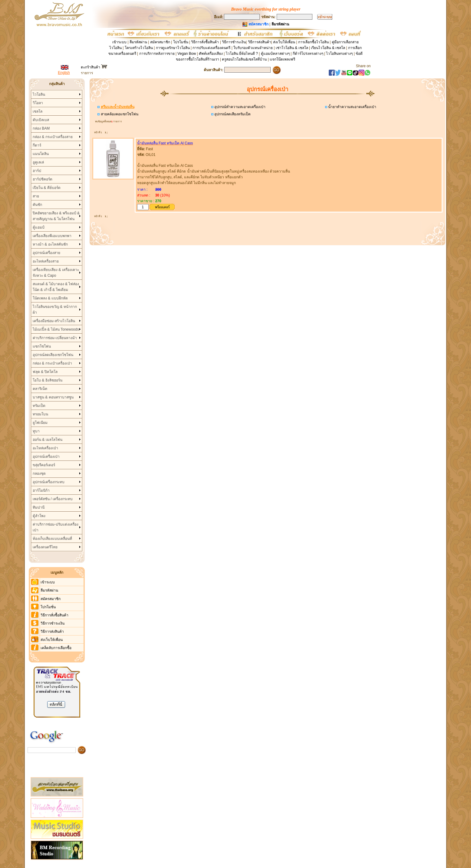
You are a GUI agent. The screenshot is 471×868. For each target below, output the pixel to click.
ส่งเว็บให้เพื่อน (284, 42)
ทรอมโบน (40, 414)
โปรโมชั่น (181, 42)
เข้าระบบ (119, 42)
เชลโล (38, 111)
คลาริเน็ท (40, 389)
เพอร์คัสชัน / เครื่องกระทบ (53, 499)
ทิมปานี (39, 507)
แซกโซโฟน (42, 346)
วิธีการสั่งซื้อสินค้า (205, 42)
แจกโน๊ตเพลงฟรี (282, 59)
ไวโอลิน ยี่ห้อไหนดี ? (242, 54)
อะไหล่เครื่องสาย (46, 261)
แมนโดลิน (41, 154)
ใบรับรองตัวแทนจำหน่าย (253, 48)
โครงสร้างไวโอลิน (139, 48)
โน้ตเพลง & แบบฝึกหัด (50, 298)
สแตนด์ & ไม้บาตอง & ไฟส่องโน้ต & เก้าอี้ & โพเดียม (56, 287)
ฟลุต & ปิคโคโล (45, 372)
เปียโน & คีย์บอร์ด (47, 188)
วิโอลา (38, 103)
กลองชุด (39, 474)
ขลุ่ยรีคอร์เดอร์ (44, 465)
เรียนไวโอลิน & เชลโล (328, 48)
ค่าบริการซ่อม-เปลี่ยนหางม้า (55, 338)
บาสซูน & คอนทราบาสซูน (53, 397)
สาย (36, 196)
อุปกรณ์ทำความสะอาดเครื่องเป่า (239, 107)
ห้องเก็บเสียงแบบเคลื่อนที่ (52, 539)
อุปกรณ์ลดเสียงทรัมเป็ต (232, 114)
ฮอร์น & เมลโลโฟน (48, 440)
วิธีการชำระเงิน (234, 42)
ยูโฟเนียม (40, 423)
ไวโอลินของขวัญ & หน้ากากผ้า (55, 310)
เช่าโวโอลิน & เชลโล (292, 48)
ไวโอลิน (39, 94)
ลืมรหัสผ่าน (138, 42)
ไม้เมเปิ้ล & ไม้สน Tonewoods (56, 329)
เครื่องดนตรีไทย (45, 547)
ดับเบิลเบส (41, 120)
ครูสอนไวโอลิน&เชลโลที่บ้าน (244, 59)
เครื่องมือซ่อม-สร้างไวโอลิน (54, 321)
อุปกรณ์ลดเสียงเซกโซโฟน (53, 355)
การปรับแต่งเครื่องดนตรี (211, 48)
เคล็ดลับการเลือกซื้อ (56, 648)
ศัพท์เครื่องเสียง (211, 54)
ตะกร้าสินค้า (94, 67)
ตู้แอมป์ (39, 227)
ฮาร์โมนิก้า (41, 490)
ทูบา (36, 431)
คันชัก (37, 205)
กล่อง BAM (41, 128)
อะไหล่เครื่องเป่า (45, 448)
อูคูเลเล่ (38, 162)
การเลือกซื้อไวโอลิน (313, 42)
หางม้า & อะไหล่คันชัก (50, 244)
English (64, 73)
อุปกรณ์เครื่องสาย (46, 253)
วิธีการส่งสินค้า (260, 42)
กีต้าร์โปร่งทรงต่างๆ (308, 54)
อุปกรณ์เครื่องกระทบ (49, 482)
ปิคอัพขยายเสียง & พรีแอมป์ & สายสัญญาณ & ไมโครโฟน (56, 216)
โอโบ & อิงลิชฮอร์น (48, 380)
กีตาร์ (37, 145)
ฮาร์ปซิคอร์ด (43, 179)
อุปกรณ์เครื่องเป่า (46, 457)
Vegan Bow (187, 54)
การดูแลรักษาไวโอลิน (173, 48)
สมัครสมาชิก (160, 42)
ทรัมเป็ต (39, 406)
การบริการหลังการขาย (157, 54)
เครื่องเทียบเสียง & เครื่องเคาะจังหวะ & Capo (56, 273)
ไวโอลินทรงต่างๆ (339, 54)
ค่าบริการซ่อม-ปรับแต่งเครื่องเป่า (56, 527)
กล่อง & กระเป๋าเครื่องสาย (53, 137)
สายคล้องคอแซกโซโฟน (119, 114)
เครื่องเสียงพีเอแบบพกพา (52, 236)
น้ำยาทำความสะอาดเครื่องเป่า (352, 107)
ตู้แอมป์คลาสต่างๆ (275, 54)
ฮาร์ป (37, 171)
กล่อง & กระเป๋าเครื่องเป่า (52, 363)
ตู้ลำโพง (39, 516)
